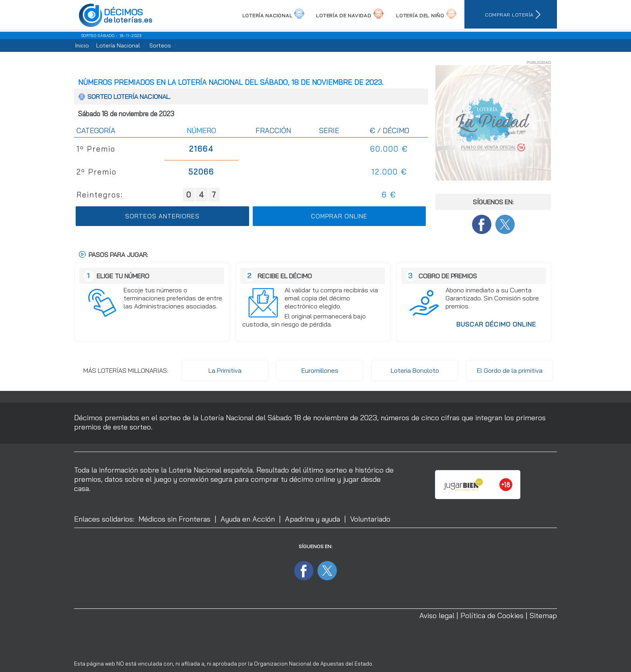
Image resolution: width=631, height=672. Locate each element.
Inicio (82, 45)
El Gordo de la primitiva (510, 370)
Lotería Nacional (118, 45)
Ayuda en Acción (248, 519)
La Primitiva (225, 370)
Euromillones (320, 370)
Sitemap (543, 615)
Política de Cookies (492, 615)
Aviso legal (437, 615)
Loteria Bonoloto (415, 370)
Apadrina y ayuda (312, 519)
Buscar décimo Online (496, 324)
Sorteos (160, 45)
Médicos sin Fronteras (174, 519)
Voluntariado (370, 519)
